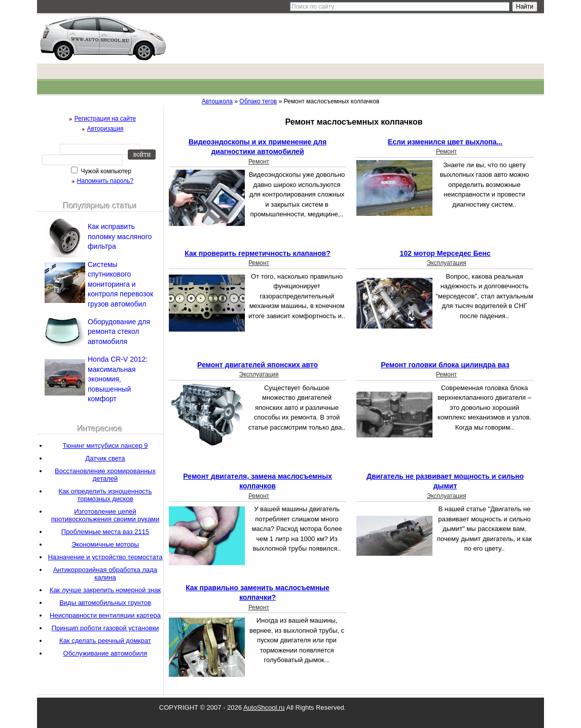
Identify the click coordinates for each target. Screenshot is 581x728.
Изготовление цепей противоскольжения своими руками (105, 515)
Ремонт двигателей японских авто (258, 365)
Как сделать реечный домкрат (105, 641)
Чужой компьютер (105, 171)
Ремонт (259, 162)
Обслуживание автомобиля (105, 653)
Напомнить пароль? (105, 181)
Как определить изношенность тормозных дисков (105, 495)
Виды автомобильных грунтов (105, 603)
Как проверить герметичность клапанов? (257, 253)
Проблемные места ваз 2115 (105, 532)
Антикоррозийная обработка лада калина (105, 573)
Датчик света (105, 458)
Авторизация (105, 129)
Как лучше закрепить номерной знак (105, 590)
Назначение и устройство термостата (105, 557)
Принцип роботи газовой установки (105, 628)
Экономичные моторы (105, 544)
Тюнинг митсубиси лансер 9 (105, 446)
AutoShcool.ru (264, 707)
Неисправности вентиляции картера (105, 615)
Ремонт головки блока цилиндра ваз (445, 365)
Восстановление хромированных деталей (105, 475)
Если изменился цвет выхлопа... (445, 142)
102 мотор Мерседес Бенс (445, 253)
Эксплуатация (447, 263)
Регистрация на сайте (105, 119)
